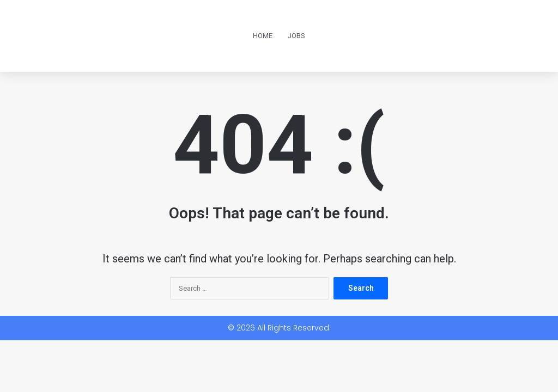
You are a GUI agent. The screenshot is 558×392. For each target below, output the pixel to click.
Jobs (296, 36)
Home (263, 36)
